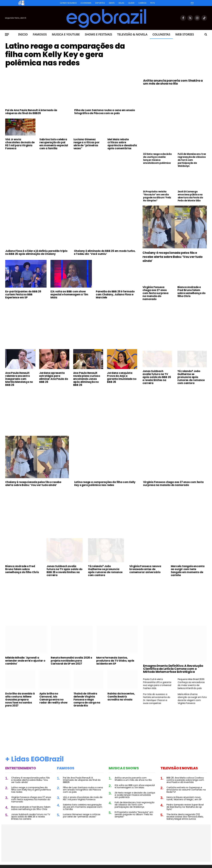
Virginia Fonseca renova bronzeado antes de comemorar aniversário (145, 569)
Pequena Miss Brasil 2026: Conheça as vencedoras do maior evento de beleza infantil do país (191, 684)
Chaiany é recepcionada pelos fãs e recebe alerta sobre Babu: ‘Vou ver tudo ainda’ (172, 257)
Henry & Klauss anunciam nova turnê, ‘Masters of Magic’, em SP (184, 798)
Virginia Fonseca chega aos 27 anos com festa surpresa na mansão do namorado (155, 293)
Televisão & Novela (132, 34)
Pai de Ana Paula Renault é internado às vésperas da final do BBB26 (31, 112)
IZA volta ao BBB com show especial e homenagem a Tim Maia (69, 294)
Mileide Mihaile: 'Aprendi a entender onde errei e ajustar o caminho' (25, 661)
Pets (153, 3)
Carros (142, 3)
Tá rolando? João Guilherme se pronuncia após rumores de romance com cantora (191, 377)
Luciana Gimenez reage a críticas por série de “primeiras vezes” (87, 144)
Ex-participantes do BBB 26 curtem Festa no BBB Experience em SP (23, 294)
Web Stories (185, 34)
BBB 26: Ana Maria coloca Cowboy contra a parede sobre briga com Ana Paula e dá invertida (185, 780)
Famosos (40, 34)
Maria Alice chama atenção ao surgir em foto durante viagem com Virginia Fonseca (192, 699)
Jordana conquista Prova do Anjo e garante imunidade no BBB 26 (122, 377)
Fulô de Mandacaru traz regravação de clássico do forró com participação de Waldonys (192, 160)
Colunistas (161, 34)
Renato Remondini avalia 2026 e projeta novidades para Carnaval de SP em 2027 (71, 661)
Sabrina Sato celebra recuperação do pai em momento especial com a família (54, 144)
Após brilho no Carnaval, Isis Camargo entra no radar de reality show (53, 698)
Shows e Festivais (98, 34)
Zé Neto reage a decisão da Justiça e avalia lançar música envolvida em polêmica (157, 159)
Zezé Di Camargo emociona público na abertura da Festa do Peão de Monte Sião (190, 196)
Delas (121, 3)
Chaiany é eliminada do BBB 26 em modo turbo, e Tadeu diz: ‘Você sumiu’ (105, 252)
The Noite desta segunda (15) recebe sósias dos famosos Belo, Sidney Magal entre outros (185, 817)
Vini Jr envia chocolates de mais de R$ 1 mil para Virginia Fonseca (20, 144)
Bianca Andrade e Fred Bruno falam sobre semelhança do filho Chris (191, 292)
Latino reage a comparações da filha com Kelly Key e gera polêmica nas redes (65, 54)
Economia (86, 3)
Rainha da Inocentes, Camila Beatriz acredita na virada (121, 697)
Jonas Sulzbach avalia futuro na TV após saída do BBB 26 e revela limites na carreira (157, 377)
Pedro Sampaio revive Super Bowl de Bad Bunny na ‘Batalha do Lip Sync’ (185, 807)
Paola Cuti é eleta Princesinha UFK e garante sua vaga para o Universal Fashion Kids (157, 684)
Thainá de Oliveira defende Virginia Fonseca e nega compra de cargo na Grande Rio (87, 700)
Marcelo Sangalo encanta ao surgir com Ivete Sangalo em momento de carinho (188, 571)
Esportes (100, 3)
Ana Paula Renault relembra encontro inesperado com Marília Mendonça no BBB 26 (19, 379)
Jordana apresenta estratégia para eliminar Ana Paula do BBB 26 (54, 377)
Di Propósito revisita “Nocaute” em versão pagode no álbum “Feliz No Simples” (157, 196)
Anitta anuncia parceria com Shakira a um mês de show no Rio (173, 82)
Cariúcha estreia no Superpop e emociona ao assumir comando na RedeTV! (186, 790)
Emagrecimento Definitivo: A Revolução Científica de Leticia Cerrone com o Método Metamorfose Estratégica (173, 669)
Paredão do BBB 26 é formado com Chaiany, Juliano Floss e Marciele (115, 294)
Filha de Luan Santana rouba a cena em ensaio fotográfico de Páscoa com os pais (105, 112)
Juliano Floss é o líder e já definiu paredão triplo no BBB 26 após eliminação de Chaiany (36, 252)
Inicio (23, 34)
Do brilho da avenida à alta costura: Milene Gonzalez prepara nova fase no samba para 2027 (20, 700)
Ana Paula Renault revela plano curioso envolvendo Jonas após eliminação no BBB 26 (87, 379)
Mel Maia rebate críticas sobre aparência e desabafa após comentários (122, 144)
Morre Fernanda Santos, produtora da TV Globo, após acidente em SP (115, 661)
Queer (131, 3)
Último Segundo (68, 3)
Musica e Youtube (66, 34)
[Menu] (7, 35)
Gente (112, 3)
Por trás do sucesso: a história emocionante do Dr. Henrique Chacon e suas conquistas (157, 699)
